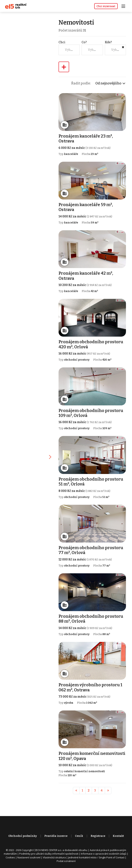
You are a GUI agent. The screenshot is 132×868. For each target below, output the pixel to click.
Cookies (10, 856)
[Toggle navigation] (125, 6)
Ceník (79, 834)
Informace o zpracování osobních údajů (104, 852)
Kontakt (118, 834)
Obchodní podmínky (23, 834)
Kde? (108, 42)
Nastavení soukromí (29, 856)
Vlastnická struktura (54, 856)
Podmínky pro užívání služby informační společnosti (49, 852)
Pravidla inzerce (56, 834)
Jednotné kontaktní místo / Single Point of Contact (96, 856)
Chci (62, 42)
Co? (84, 42)
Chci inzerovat (106, 6)
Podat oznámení (66, 859)
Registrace (98, 834)
